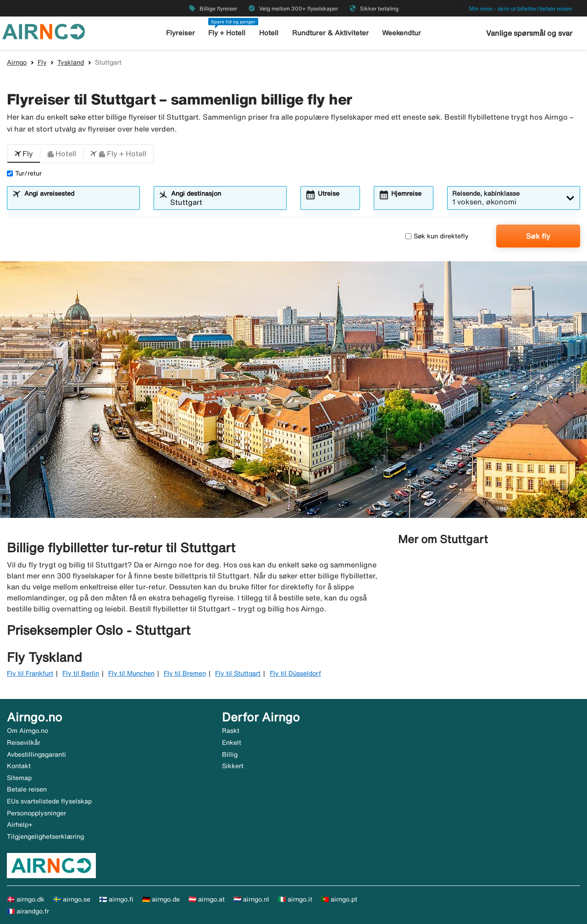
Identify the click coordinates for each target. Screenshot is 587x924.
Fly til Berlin (81, 673)
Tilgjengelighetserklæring (45, 836)
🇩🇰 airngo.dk (26, 899)
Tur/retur (24, 173)
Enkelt (232, 742)
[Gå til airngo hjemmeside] (44, 31)
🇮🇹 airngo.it (295, 899)
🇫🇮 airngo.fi (116, 899)
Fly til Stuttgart (238, 673)
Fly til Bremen (185, 673)
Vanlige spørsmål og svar (529, 33)
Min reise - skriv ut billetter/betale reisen (521, 8)
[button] (24, 154)
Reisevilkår (24, 742)
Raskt (231, 731)
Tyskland (71, 62)
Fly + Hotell (227, 33)
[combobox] (79, 202)
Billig (230, 754)
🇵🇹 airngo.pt (339, 899)
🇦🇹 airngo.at (207, 899)
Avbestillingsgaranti (36, 754)
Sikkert (233, 766)
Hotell (269, 33)
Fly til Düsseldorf (295, 673)
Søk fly (538, 236)
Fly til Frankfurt (30, 673)
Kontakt (19, 766)
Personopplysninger (36, 813)
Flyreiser (180, 33)
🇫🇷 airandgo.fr (28, 911)
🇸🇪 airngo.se (72, 899)
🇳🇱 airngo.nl (251, 899)
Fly (42, 62)
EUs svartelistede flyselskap (49, 801)
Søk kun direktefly (437, 236)
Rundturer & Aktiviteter (330, 33)
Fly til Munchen (131, 673)
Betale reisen (27, 789)
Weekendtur (401, 33)
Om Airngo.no (28, 731)
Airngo (17, 62)
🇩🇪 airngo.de (161, 899)
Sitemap (19, 778)
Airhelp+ (20, 825)
